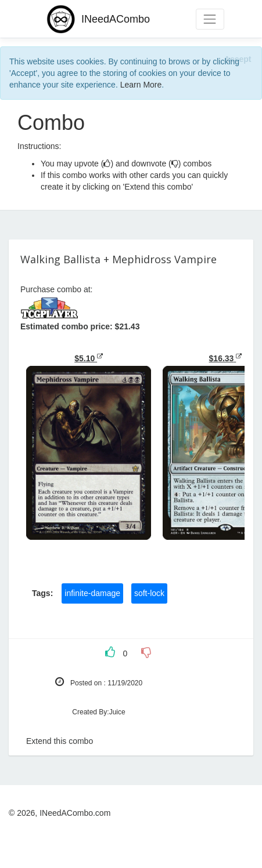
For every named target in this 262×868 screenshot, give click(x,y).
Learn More (141, 85)
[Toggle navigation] (210, 19)
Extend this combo (60, 741)
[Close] (238, 59)
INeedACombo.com (75, 813)
